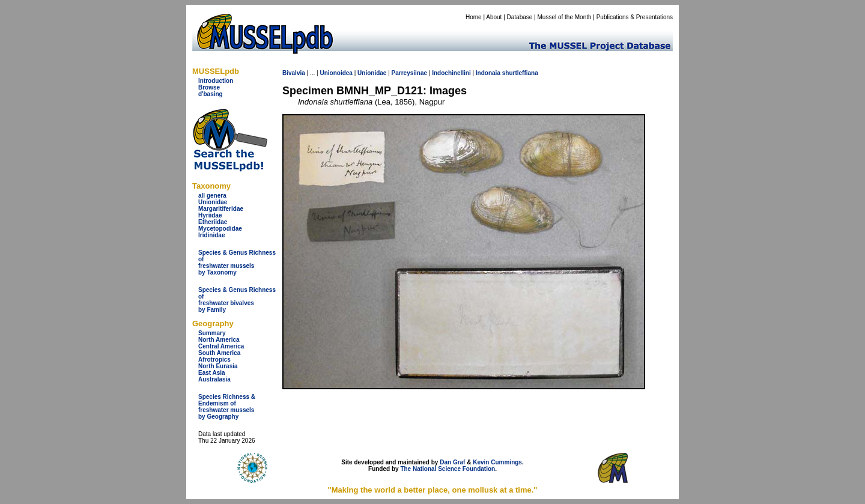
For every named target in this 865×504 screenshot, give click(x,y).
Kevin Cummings (497, 462)
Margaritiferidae (221, 209)
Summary (212, 333)
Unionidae (213, 202)
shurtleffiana (520, 73)
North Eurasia (218, 366)
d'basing (211, 94)
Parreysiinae (410, 73)
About (494, 17)
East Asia (212, 373)
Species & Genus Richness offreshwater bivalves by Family (237, 300)
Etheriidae (213, 222)
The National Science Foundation (448, 469)
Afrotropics (214, 360)
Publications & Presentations (635, 17)
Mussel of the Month (565, 17)
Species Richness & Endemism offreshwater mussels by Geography (227, 407)
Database (520, 17)
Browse (209, 87)
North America (219, 340)
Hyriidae (210, 215)
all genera (212, 196)
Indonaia (488, 73)
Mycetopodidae (220, 229)
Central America (221, 346)
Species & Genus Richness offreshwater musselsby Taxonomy (237, 263)
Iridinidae (211, 235)
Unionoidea (336, 73)
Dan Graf (452, 462)
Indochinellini (451, 73)
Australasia (214, 379)
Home (474, 17)
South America (219, 353)
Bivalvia (294, 73)
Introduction (216, 81)
